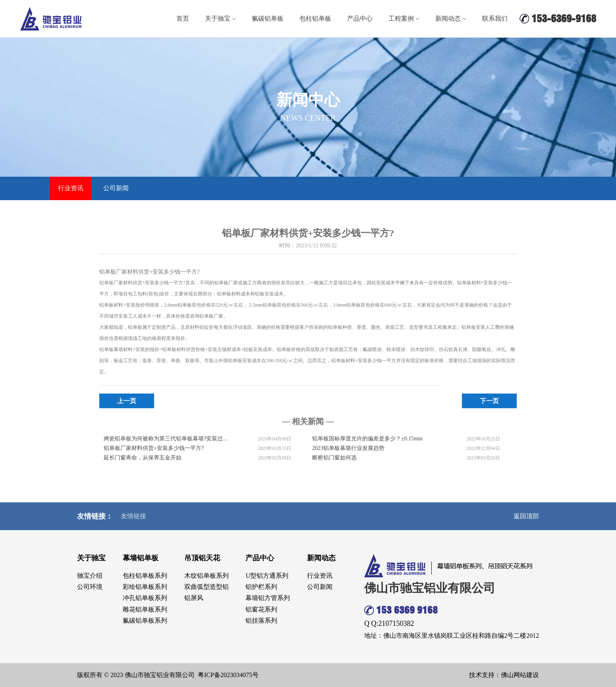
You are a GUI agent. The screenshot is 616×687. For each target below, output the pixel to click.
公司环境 (90, 587)
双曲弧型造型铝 (207, 587)
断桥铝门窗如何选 (334, 458)
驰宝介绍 (90, 576)
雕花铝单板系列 (145, 609)
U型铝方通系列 (267, 576)
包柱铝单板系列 (145, 576)
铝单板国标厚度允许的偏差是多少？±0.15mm (367, 439)
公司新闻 (116, 188)
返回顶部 (526, 516)
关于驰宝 (220, 18)
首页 (183, 18)
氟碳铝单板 (268, 18)
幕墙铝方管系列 (268, 598)
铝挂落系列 (261, 620)
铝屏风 (194, 598)
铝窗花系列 (261, 609)
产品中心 (360, 18)
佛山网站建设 (520, 675)
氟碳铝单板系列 (145, 620)
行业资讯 (71, 188)
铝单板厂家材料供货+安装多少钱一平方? (154, 448)
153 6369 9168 (401, 610)
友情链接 (133, 516)
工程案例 (404, 18)
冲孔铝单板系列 (145, 598)
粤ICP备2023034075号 (228, 675)
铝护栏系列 (261, 587)
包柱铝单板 (315, 18)
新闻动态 (451, 18)
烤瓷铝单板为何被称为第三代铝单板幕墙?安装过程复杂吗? (167, 439)
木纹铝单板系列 (207, 576)
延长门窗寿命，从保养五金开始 (143, 458)
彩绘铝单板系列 (145, 587)
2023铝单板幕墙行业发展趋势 (348, 448)
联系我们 (495, 18)
